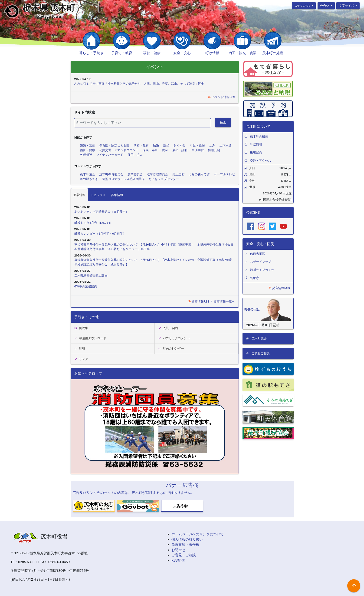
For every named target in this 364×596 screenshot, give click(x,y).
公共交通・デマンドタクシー (119, 150)
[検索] (143, 123)
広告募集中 (182, 506)
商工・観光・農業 (243, 53)
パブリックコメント (174, 338)
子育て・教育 (122, 53)
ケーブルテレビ (225, 174)
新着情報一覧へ (222, 301)
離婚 (166, 145)
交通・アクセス (261, 161)
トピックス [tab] (98, 195)
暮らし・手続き (91, 53)
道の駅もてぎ (89, 179)
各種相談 (86, 155)
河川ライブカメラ (262, 270)
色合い (325, 5)
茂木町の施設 (273, 53)
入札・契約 (168, 328)
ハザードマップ (261, 262)
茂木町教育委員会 (111, 174)
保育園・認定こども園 (114, 145)
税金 (165, 150)
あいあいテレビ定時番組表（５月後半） (102, 212)
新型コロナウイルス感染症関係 (123, 179)
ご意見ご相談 (258, 353)
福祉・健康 (152, 53)
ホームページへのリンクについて (198, 534)
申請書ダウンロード (90, 338)
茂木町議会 (87, 174)
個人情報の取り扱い (187, 539)
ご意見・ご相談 (184, 555)
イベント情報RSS (221, 97)
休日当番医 (257, 254)
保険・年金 (150, 150)
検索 (223, 122)
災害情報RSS (279, 288)
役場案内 (256, 152)
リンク (81, 359)
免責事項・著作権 (185, 545)
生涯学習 (198, 150)
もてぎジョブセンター (164, 179)
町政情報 (212, 53)
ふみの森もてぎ (199, 174)
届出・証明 (180, 150)
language (303, 5)
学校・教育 (141, 145)
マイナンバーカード (110, 155)
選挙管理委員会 (157, 174)
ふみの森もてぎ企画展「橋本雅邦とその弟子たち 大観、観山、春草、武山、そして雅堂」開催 (139, 84)
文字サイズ (347, 5)
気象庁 (254, 278)
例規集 (81, 328)
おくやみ (180, 145)
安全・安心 (182, 53)
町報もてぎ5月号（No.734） (94, 223)
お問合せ (178, 550)
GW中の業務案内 (86, 286)
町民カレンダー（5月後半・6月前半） (100, 234)
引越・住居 (197, 145)
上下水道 (226, 145)
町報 (80, 348)
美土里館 (178, 174)
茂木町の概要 (259, 136)
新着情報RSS (199, 301)
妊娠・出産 (87, 145)
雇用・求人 (135, 155)
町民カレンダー (171, 348)
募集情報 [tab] (117, 195)
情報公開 (214, 150)
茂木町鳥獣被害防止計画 (91, 275)
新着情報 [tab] (79, 195)
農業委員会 (135, 174)
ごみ (212, 145)
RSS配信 (178, 560)
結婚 (156, 145)
